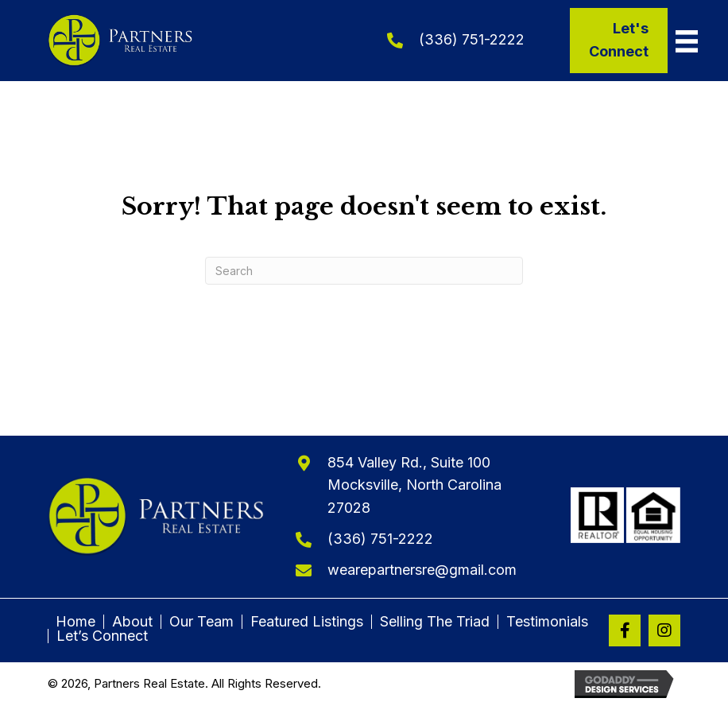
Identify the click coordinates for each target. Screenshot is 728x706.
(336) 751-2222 (472, 39)
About (132, 622)
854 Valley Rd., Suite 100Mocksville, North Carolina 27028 (414, 485)
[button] (625, 630)
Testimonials (547, 622)
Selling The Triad (435, 622)
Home (76, 622)
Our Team (201, 622)
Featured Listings (307, 622)
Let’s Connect (102, 636)
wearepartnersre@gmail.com (422, 570)
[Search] (364, 271)
